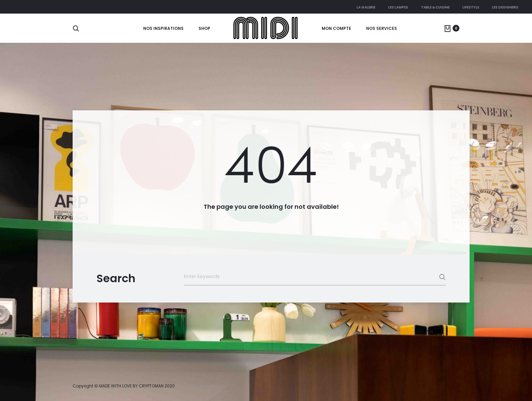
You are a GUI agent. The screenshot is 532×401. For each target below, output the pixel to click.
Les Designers (505, 7)
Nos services (382, 28)
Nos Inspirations (163, 28)
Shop (204, 28)
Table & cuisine (435, 7)
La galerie (366, 7)
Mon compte (336, 28)
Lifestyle (471, 7)
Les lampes (398, 7)
